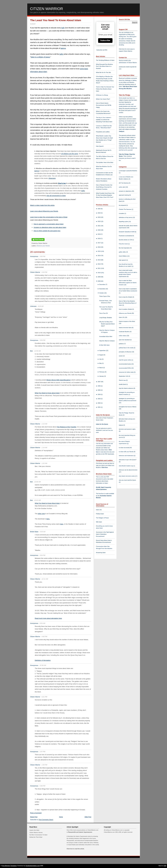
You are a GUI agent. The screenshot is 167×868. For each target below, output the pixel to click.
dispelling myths (124, 222)
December (102, 284)
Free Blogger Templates (9, 866)
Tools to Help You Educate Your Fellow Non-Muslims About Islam (105, 89)
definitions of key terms (126, 217)
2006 (99, 386)
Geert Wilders (123, 256)
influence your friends (43, 246)
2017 (99, 243)
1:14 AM (44, 448)
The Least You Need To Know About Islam (56, 20)
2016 (99, 247)
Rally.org (130, 34)
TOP (165, 866)
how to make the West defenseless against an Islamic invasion (128, 283)
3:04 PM (42, 555)
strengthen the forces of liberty (128, 407)
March (101, 368)
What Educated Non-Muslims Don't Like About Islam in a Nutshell (104, 66)
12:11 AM (45, 579)
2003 (99, 399)
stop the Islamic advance (126, 388)
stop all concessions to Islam (56, 196)
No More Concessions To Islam (38, 835)
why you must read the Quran (127, 480)
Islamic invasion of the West (127, 321)
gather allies (123, 252)
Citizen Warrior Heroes (36, 832)
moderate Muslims (124, 332)
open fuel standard (124, 340)
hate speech (123, 260)
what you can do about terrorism (128, 470)
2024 (99, 213)
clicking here (122, 37)
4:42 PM (44, 637)
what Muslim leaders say (126, 466)
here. (48, 519)
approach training (124, 195)
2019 (99, 234)
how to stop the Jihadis (126, 297)
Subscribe (105, 40)
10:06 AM (37, 482)
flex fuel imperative (124, 248)
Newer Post (34, 817)
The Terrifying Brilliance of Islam (105, 60)
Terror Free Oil (103, 313)
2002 (99, 403)
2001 (99, 407)
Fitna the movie (124, 244)
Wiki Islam (99, 522)
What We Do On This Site (103, 72)
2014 (99, 256)
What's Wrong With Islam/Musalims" (59, 380)
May (101, 363)
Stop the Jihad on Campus (107, 341)
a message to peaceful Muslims (128, 171)
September (103, 351)
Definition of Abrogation (43, 660)
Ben (31, 351)
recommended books (125, 364)
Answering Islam (101, 553)
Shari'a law (62, 183)
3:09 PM (42, 340)
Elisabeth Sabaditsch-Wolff (127, 232)
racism (121, 356)
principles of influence (125, 352)
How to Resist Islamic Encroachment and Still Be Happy (104, 105)
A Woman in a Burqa (102, 95)
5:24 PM (44, 272)
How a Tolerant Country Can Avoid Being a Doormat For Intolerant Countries (104, 187)
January (102, 376)
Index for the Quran (102, 424)
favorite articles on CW (126, 240)
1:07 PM (42, 752)
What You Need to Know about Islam (47, 393)
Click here (105, 467)
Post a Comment (36, 813)
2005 (99, 390)
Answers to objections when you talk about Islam (50, 227)
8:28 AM (41, 306)
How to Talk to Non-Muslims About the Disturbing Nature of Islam (128, 303)
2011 (99, 268)
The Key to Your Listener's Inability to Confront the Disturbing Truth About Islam (104, 120)
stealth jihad (123, 384)
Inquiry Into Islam (34, 830)
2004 (99, 394)
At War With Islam (104, 345)
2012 (99, 264)
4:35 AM (43, 532)
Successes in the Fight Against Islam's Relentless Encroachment (105, 534)
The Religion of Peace (102, 518)
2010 (99, 273)
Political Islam (100, 514)
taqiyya (63, 48)
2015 (99, 251)
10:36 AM (43, 665)
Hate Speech (100, 146)
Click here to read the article (75, 849)
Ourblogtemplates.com (33, 866)
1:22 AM (44, 463)
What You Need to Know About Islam (47, 503)
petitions (121, 344)
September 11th (124, 376)
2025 (99, 209)
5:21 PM (44, 697)
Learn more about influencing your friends (44, 211)
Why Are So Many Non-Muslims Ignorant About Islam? (107, 324)
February (102, 372)
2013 (99, 260)
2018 (99, 238)
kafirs (61, 54)
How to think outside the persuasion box (47, 231)
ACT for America (124, 183)
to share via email (124, 448)
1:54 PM (44, 765)
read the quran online (125, 360)
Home (61, 817)
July (101, 359)
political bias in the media (126, 348)
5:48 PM (42, 786)
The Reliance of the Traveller (67, 427)
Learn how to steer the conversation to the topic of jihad (49, 217)
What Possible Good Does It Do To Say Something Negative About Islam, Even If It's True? (105, 195)
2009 (99, 277)
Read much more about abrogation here (48, 618)
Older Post (88, 817)
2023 (99, 217)
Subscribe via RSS (102, 50)
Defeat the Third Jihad (36, 837)
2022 (99, 221)
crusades (122, 213)
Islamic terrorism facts (125, 328)
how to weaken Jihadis (126, 309)
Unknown (33, 306)
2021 (99, 226)
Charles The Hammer (125, 209)
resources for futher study (126, 372)
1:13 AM (44, 424)
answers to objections (125, 191)
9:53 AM (42, 623)
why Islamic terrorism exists (127, 476)
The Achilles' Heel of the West (105, 162)
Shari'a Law (122, 380)
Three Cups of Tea (105, 296)
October (102, 293)
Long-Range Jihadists (106, 318)
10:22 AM (37, 500)
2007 (99, 382)
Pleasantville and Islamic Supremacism (80, 832)
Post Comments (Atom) (46, 820)
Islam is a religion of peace (40, 57)
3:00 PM (42, 256)
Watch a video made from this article (42, 205)
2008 (99, 281)
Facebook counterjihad (126, 236)
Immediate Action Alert (106, 336)
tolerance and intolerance (126, 456)
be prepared (123, 205)
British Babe (34, 532)
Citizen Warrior (47, 9)
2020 (99, 230)
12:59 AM (37, 351)
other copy (41, 514)
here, (62, 524)
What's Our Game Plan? (103, 99)
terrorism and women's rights (127, 429)
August (101, 355)
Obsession (52, 178)
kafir (63, 28)
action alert (122, 187)
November (102, 289)
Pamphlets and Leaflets (103, 132)
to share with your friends (126, 452)
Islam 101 (99, 510)
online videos (123, 336)
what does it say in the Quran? (128, 460)
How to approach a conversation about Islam (49, 224)
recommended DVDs (125, 368)
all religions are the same (70, 154)
